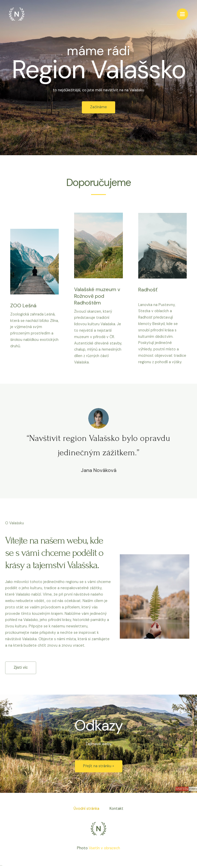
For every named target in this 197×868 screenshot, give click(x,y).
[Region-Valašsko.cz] (17, 14)
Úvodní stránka (86, 809)
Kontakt (116, 809)
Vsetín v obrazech (104, 848)
